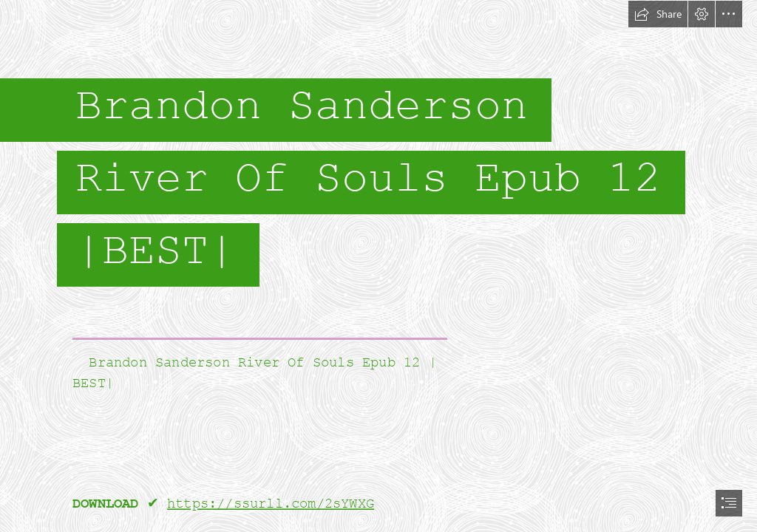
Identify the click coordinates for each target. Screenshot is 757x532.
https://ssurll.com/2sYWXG (271, 504)
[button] (658, 14)
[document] (378, 266)
